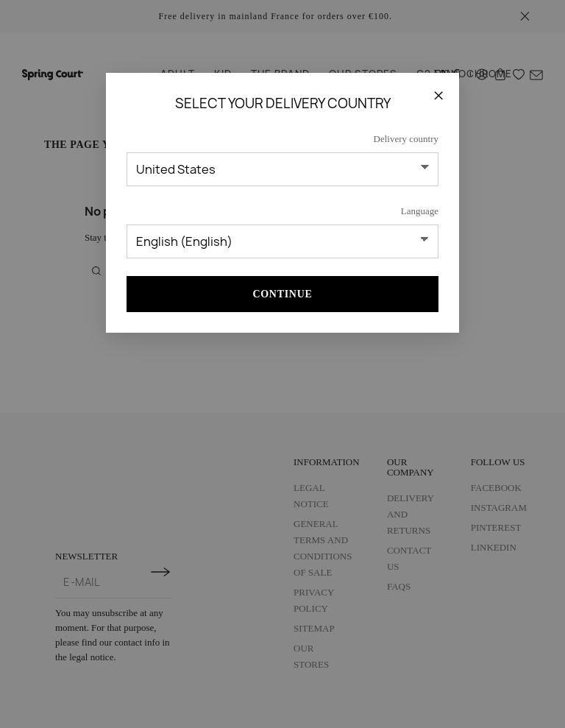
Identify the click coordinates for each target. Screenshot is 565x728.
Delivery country (406, 139)
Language (420, 211)
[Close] (438, 95)
